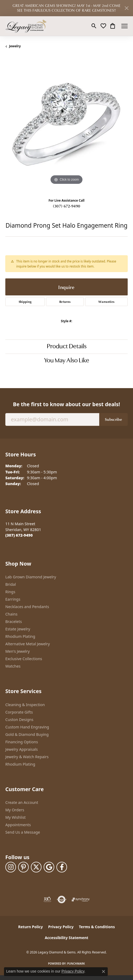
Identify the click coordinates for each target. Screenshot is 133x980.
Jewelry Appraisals (22, 749)
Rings (10, 592)
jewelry (15, 46)
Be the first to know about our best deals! (66, 404)
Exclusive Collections (24, 659)
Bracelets (14, 621)
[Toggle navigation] (124, 26)
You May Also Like (67, 361)
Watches (13, 666)
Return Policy (30, 927)
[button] (94, 26)
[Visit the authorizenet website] (62, 900)
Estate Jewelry (18, 629)
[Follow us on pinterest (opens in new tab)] (23, 867)
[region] (66, 125)
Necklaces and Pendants (27, 607)
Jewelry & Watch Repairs (27, 757)
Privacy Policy (61, 927)
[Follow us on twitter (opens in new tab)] (36, 867)
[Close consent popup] (103, 971)
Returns (65, 302)
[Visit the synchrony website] (81, 900)
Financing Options (22, 742)
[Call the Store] (19, 535)
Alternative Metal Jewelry (28, 644)
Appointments (18, 825)
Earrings (13, 599)
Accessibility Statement (66, 938)
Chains (11, 614)
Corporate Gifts (19, 712)
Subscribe (113, 419)
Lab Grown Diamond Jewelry (31, 577)
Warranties (106, 302)
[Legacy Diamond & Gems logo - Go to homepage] (26, 26)
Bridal (11, 584)
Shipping (25, 302)
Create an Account (22, 802)
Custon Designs (19, 720)
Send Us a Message (23, 832)
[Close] (126, 8)
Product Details (67, 347)
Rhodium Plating (20, 636)
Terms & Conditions (97, 927)
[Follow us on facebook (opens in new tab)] (62, 867)
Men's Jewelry (18, 651)
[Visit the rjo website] (47, 900)
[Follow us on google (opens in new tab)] (49, 867)
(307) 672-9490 (66, 206)
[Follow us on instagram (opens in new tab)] (11, 867)
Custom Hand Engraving (27, 727)
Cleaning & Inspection (25, 705)
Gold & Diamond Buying (27, 734)
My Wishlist (16, 817)
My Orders (15, 810)
